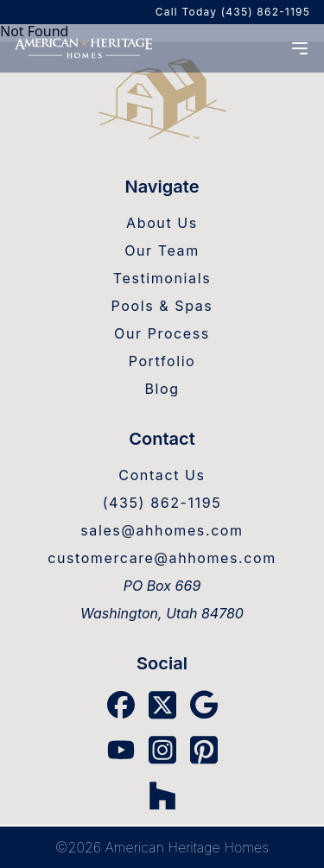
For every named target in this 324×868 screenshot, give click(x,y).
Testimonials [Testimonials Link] (162, 278)
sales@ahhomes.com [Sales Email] (162, 530)
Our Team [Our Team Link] (162, 250)
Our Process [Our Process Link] (162, 333)
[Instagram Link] (162, 750)
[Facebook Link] (121, 705)
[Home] (83, 48)
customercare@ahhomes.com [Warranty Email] (162, 558)
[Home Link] (162, 101)
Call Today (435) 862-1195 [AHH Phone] (233, 12)
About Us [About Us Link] (162, 223)
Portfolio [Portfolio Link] (162, 361)
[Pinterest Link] (204, 750)
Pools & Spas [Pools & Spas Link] (162, 306)
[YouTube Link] (121, 750)
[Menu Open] (300, 48)
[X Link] (162, 705)
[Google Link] (204, 705)
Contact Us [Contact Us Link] (162, 475)
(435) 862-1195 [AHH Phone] (162, 503)
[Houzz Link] (162, 796)
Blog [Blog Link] (162, 389)
